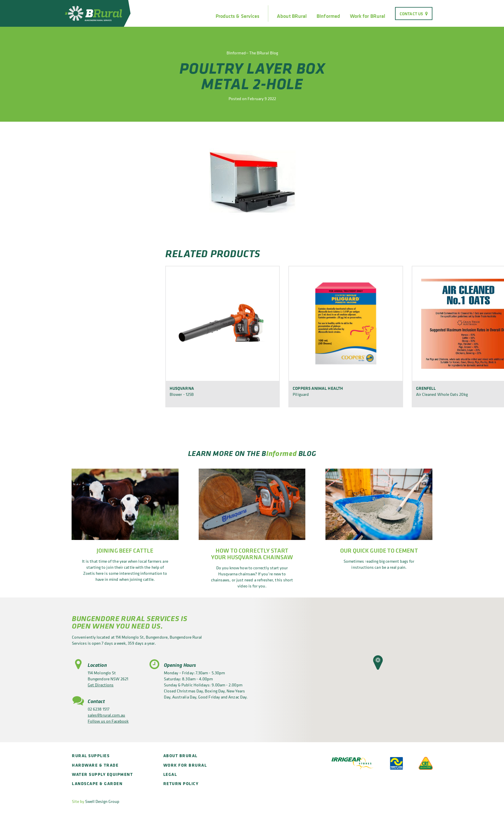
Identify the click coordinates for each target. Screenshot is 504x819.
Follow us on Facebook (108, 721)
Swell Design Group (102, 801)
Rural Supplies (91, 756)
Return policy (181, 783)
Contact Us (411, 13)
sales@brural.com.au (106, 715)
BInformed (328, 16)
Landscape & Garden (97, 783)
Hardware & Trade (95, 765)
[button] (378, 663)
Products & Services (237, 16)
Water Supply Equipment (102, 774)
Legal (170, 774)
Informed (281, 453)
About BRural (292, 16)
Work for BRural (368, 16)
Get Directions (101, 685)
